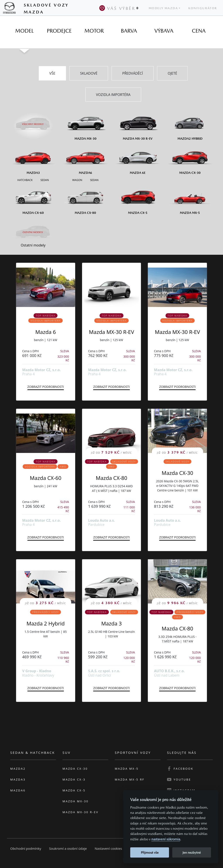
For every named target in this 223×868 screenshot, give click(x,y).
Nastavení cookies (108, 848)
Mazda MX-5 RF (130, 779)
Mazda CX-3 (74, 779)
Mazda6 (18, 790)
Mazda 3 (111, 623)
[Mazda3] (33, 159)
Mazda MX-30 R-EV (111, 332)
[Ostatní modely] (33, 232)
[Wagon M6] (77, 180)
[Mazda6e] (138, 159)
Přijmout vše (150, 852)
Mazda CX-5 (74, 790)
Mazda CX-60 (46, 478)
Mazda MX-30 (76, 801)
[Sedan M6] (94, 180)
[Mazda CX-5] (138, 199)
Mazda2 (18, 769)
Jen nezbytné (192, 852)
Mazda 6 (46, 332)
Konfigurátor (203, 8)
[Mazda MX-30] (85, 125)
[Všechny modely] (33, 121)
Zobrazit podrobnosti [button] (46, 387)
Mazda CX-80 (112, 478)
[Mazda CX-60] (33, 199)
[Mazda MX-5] (190, 199)
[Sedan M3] (44, 180)
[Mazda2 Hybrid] (190, 125)
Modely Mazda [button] (163, 8)
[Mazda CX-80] (85, 199)
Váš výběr (120, 8)
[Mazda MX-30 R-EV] (138, 125)
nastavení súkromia (166, 839)
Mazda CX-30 (177, 473)
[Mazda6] (85, 159)
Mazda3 (18, 779)
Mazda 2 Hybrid (46, 623)
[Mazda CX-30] (190, 159)
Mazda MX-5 (127, 769)
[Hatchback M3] (25, 180)
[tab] (24, 31)
